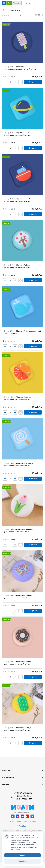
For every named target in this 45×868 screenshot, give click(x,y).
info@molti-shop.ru (23, 826)
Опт (9, 3)
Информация (8, 778)
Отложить (21, 82)
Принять (23, 855)
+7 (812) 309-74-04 (23, 793)
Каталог (5, 785)
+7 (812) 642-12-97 (23, 796)
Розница (16, 3)
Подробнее (22, 861)
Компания (6, 771)
